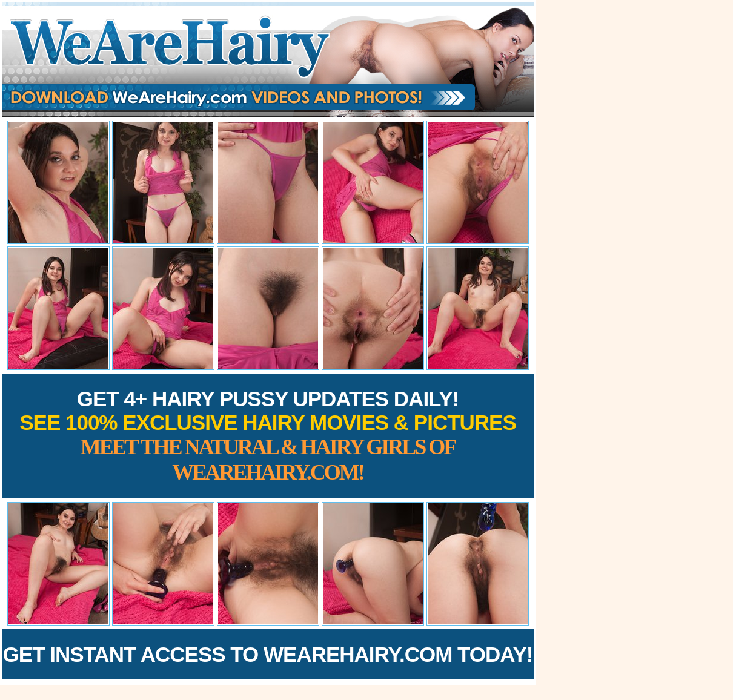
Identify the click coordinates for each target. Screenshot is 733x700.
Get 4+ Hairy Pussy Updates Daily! (268, 436)
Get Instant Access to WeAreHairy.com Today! (268, 654)
